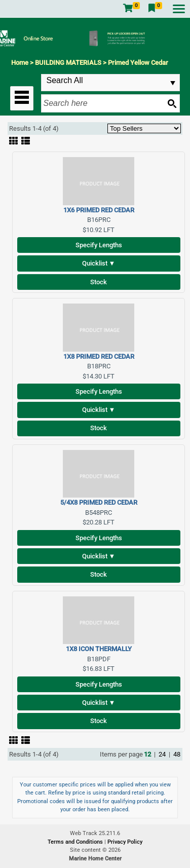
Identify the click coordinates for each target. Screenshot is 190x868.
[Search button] (172, 103)
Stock (99, 282)
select (173, 83)
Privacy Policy (125, 842)
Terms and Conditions (76, 842)
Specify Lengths (99, 245)
